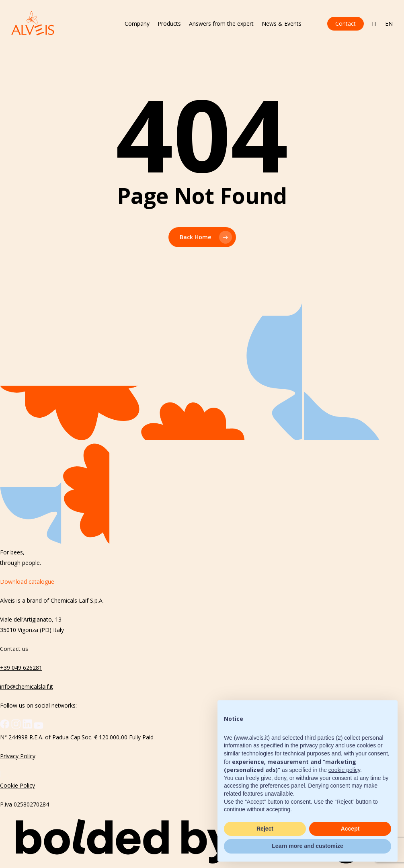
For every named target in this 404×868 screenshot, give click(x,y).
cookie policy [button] (344, 770)
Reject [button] (265, 829)
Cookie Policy (17, 785)
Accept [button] (350, 829)
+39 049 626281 (21, 668)
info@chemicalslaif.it (27, 686)
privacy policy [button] (317, 745)
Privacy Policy (18, 756)
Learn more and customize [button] (307, 846)
